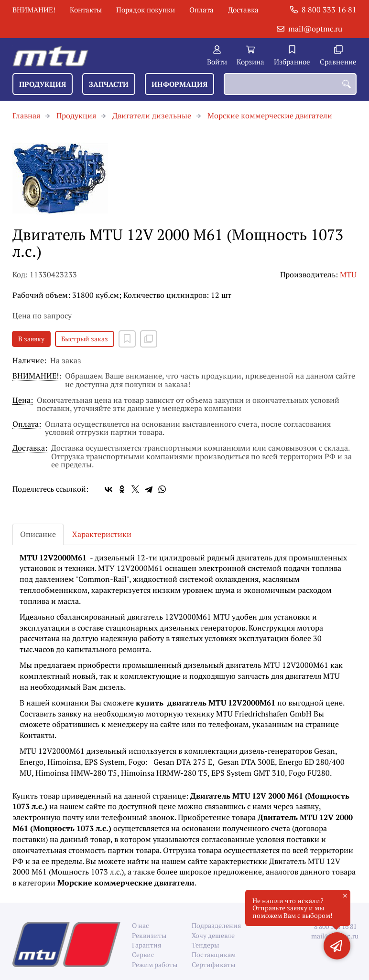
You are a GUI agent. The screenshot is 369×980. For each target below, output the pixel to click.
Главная (26, 116)
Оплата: (27, 425)
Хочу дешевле (213, 935)
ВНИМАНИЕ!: (37, 376)
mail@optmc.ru (315, 29)
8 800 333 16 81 (329, 10)
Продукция (43, 84)
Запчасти (109, 84)
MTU (348, 274)
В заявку (31, 339)
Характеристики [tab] (102, 534)
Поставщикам (214, 954)
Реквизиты (149, 935)
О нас (141, 925)
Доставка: (30, 448)
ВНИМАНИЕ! (34, 10)
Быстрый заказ (85, 339)
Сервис (143, 954)
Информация (179, 84)
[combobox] (290, 84)
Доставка (243, 10)
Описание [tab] (38, 534)
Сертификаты (213, 964)
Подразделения (214, 925)
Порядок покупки (146, 10)
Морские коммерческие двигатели (270, 116)
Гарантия (147, 945)
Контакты (86, 10)
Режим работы (155, 964)
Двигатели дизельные (152, 116)
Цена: (23, 401)
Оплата (201, 10)
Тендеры (205, 945)
